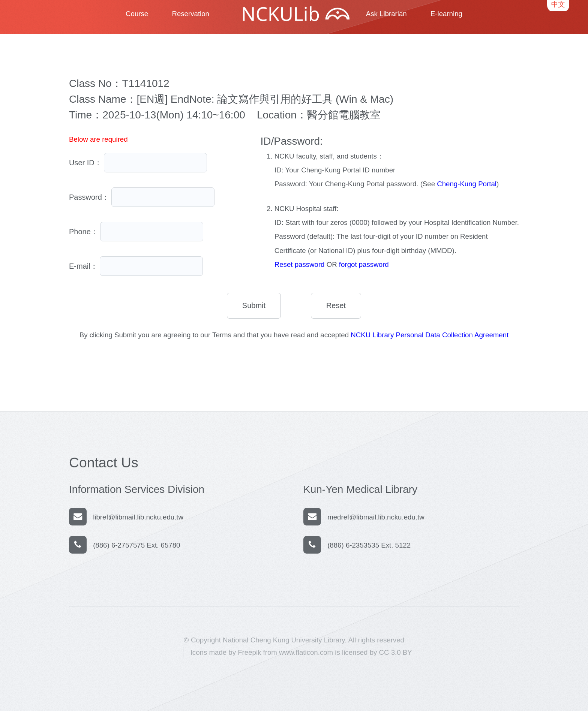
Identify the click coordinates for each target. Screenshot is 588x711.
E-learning (446, 14)
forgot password (364, 264)
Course (137, 14)
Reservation (190, 14)
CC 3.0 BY (396, 652)
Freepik (249, 652)
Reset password (300, 264)
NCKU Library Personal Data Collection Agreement (430, 335)
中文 (558, 4)
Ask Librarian (386, 14)
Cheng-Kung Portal (467, 184)
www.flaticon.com (306, 652)
